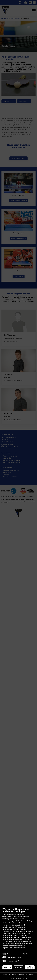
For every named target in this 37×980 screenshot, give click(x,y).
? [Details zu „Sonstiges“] (19, 961)
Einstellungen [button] (30, 974)
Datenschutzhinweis (18, 974)
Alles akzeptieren (30, 967)
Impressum (7, 974)
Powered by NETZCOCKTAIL (18, 978)
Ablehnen (7, 967)
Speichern (18, 967)
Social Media (12, 957)
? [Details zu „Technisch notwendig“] (26, 954)
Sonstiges (11, 961)
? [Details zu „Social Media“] (20, 957)
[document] (18, 930)
